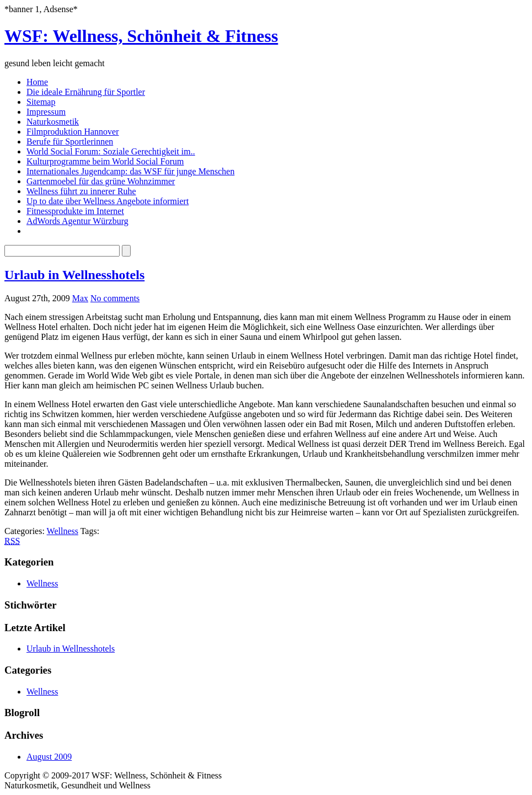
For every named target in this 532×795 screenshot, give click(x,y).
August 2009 (49, 757)
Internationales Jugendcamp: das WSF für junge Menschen (130, 171)
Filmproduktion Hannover (73, 132)
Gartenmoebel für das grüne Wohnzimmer (101, 181)
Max (80, 298)
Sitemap (41, 102)
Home (37, 82)
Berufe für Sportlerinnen (70, 142)
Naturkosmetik (53, 122)
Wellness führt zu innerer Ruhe (81, 191)
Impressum (46, 112)
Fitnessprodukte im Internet (75, 211)
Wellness (63, 531)
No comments (115, 298)
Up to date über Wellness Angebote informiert (108, 201)
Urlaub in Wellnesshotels (74, 275)
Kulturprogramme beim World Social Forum (105, 161)
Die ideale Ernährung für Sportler (86, 92)
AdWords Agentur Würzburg (77, 221)
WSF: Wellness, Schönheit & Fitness (141, 36)
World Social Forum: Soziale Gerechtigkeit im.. (111, 151)
